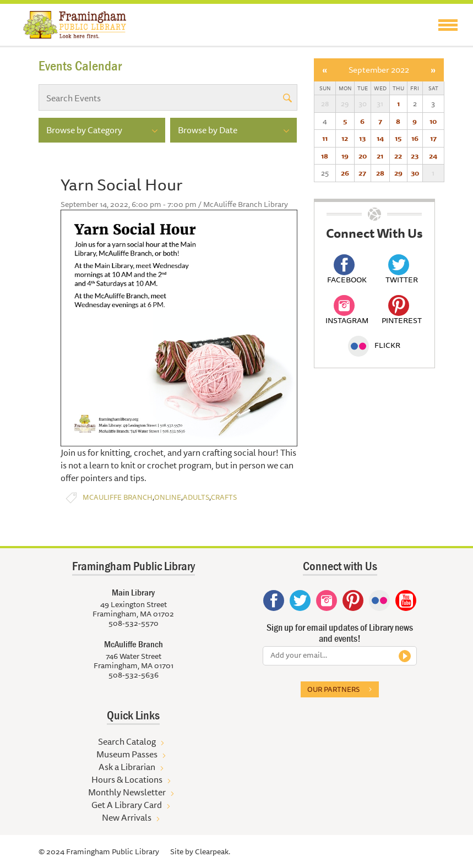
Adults (196, 497)
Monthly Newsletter (127, 792)
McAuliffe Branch (118, 497)
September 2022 (379, 70)
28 (380, 173)
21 (380, 156)
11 (325, 138)
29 (398, 173)
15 (398, 138)
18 (325, 156)
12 (345, 138)
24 (433, 156)
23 (415, 156)
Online (168, 497)
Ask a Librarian (127, 767)
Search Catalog (127, 741)
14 (380, 138)
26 (345, 173)
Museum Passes (127, 754)
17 (433, 138)
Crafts (224, 497)
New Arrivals (127, 817)
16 (415, 138)
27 (362, 173)
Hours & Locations (127, 779)
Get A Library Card (127, 805)
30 (415, 173)
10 (433, 121)
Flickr (374, 345)
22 (398, 156)
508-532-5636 (134, 675)
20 (363, 156)
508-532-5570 (134, 623)
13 (362, 138)
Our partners (333, 689)
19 (345, 156)
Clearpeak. (213, 851)
